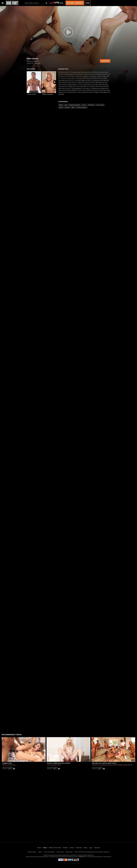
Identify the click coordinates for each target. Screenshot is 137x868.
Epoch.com (34, 857)
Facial (84, 105)
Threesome (91, 105)
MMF (73, 107)
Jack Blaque (102, 765)
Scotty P (115, 765)
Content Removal (107, 857)
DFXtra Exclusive (82, 107)
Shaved (67, 107)
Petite (61, 105)
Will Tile (130, 765)
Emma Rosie (58, 765)
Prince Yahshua (48, 94)
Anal (66, 105)
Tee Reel (125, 765)
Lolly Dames (109, 765)
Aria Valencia (95, 765)
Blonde (61, 107)
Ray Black (5, 765)
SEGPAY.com (82, 857)
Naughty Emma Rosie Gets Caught (59, 763)
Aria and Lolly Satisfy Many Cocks (104, 763)
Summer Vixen (7, 763)
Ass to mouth (100, 105)
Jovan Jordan (51, 765)
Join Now (105, 61)
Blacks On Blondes (8, 767)
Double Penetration (75, 105)
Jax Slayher (32, 94)
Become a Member (75, 3)
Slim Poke (120, 765)
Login (87, 3)
